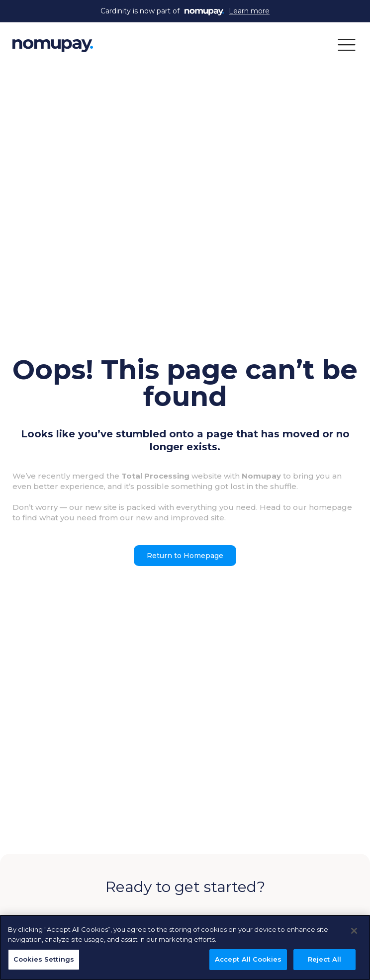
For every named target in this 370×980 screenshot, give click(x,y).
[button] (347, 44)
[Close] (354, 931)
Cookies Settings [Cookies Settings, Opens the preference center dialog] (44, 959)
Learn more (249, 11)
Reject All (324, 959)
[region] (185, 947)
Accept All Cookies (248, 959)
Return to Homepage (185, 556)
